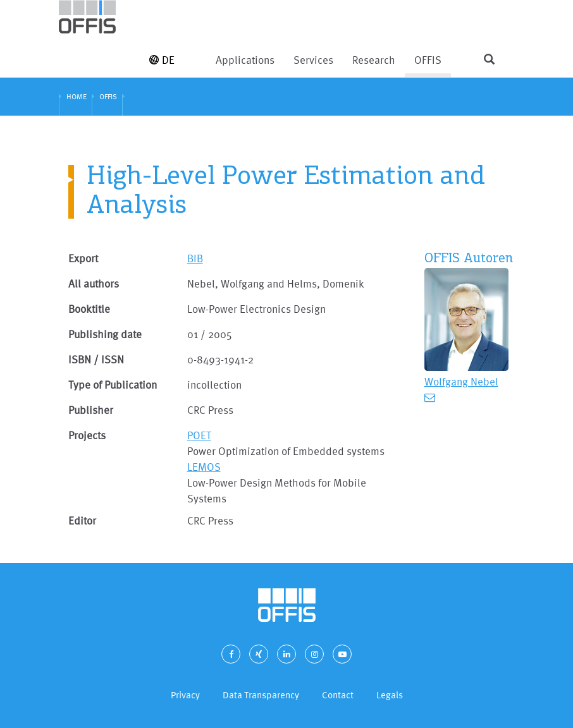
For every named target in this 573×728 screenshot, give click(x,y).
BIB (195, 258)
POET (199, 435)
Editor (82, 520)
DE (162, 60)
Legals (390, 695)
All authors (94, 283)
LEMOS (204, 467)
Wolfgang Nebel (461, 381)
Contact (338, 695)
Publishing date (105, 334)
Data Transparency (261, 695)
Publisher (91, 410)
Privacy (185, 695)
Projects (87, 435)
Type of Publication (113, 385)
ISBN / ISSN (96, 359)
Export (83, 258)
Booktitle (89, 309)
